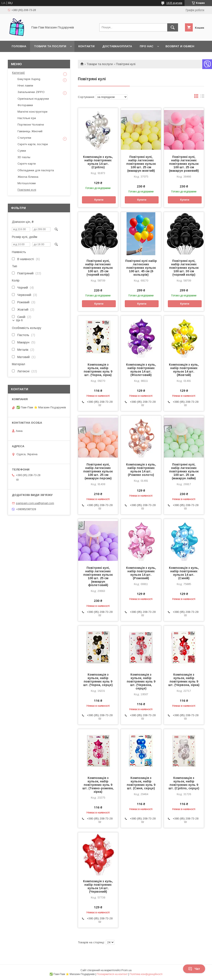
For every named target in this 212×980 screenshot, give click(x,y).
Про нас (147, 46)
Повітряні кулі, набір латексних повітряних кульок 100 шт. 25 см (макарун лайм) (184, 471)
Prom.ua (126, 970)
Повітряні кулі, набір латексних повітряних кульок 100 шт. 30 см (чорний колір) (184, 268)
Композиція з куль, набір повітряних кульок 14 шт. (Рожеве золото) (141, 470)
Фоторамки (25, 105)
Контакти (86, 46)
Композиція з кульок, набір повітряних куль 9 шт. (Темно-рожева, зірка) (98, 785)
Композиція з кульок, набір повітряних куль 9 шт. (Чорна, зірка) (98, 370)
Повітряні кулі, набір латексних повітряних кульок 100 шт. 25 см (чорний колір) (98, 268)
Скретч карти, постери (33, 144)
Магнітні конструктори (32, 112)
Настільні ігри (27, 118)
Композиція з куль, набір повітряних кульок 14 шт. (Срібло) (98, 162)
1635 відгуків (174, 3)
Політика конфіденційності (146, 974)
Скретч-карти (27, 164)
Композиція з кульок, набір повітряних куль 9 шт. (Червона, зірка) (184, 680)
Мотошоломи (27, 183)
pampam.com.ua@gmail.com (35, 503)
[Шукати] (173, 27)
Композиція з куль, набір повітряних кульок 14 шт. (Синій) (184, 573)
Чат (194, 969)
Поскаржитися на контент (112, 974)
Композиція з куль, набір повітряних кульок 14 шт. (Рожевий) (141, 573)
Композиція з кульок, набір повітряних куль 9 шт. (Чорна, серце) (98, 680)
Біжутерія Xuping (29, 79)
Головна (19, 46)
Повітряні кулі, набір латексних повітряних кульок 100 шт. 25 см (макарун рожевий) (184, 164)
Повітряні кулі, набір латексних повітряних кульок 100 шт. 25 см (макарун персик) (98, 471)
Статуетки (24, 138)
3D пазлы (24, 157)
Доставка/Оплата (117, 46)
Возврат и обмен (180, 46)
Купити (99, 200)
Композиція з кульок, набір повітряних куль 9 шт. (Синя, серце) (141, 783)
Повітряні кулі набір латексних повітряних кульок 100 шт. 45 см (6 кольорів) (141, 268)
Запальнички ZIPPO (31, 92)
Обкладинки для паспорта (36, 170)
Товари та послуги (50, 46)
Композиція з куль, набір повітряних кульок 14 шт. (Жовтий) (184, 370)
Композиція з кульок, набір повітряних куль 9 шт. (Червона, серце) (141, 681)
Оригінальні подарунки (33, 99)
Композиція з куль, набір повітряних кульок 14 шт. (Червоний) (98, 886)
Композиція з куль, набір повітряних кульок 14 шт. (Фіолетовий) (141, 370)
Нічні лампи (25, 86)
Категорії (18, 73)
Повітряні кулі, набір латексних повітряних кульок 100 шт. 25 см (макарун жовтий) (141, 164)
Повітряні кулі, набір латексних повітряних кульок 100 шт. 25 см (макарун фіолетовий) (98, 576)
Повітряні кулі (27, 190)
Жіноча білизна (28, 177)
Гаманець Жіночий (30, 131)
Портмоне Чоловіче (31, 125)
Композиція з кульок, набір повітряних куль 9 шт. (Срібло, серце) (184, 783)
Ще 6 (19, 320)
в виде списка (202, 97)
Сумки (22, 151)
